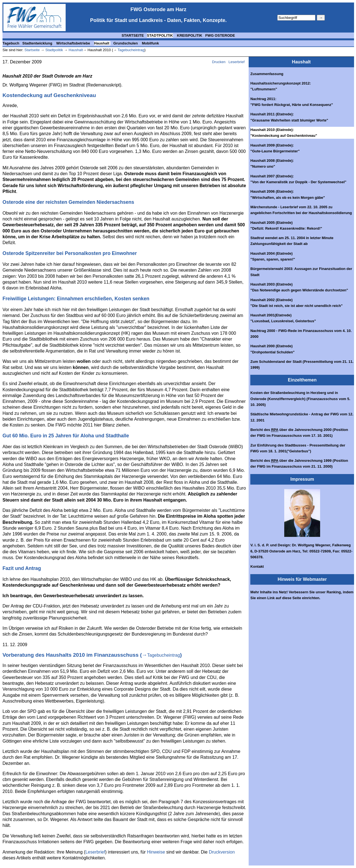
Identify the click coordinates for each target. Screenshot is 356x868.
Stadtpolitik (54, 50)
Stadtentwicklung (38, 43)
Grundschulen (126, 43)
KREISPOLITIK (189, 35)
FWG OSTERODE (220, 35)
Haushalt (102, 43)
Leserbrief (237, 62)
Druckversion (222, 852)
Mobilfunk (150, 43)
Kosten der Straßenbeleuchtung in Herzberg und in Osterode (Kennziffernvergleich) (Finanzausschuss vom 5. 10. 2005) (300, 399)
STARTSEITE (133, 35)
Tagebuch (11, 43)
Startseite (32, 50)
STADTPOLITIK (160, 35)
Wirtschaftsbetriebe (74, 43)
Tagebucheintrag (131, 50)
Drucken (219, 62)
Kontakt (257, 566)
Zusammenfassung (267, 74)
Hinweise (156, 852)
